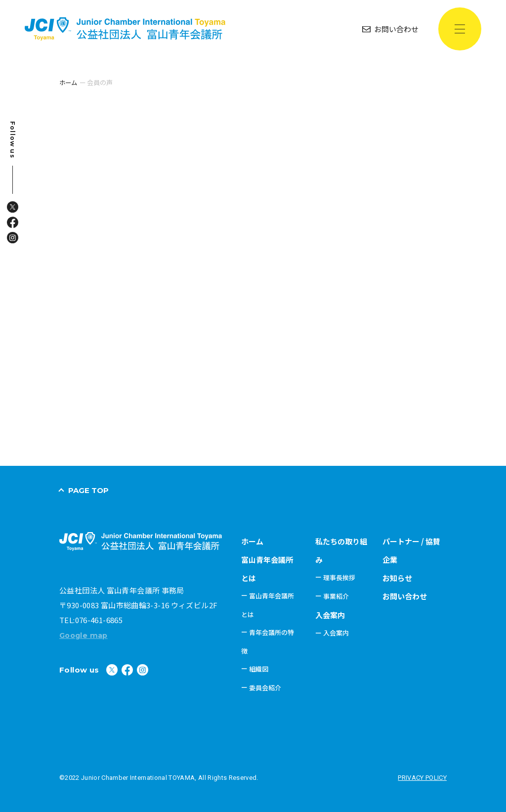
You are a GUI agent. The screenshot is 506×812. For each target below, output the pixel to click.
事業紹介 (336, 596)
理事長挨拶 (339, 577)
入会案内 (330, 614)
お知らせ (397, 577)
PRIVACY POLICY (422, 777)
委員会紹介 (265, 687)
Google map (85, 635)
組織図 (259, 668)
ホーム (252, 541)
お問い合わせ (405, 596)
